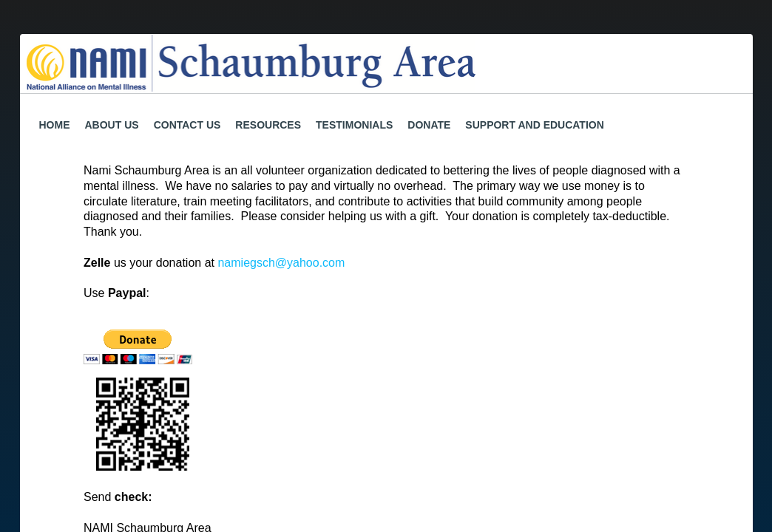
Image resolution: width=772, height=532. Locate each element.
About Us (112, 125)
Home (55, 125)
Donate (429, 125)
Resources (268, 125)
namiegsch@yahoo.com (281, 263)
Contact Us (187, 125)
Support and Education (534, 125)
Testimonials (354, 125)
